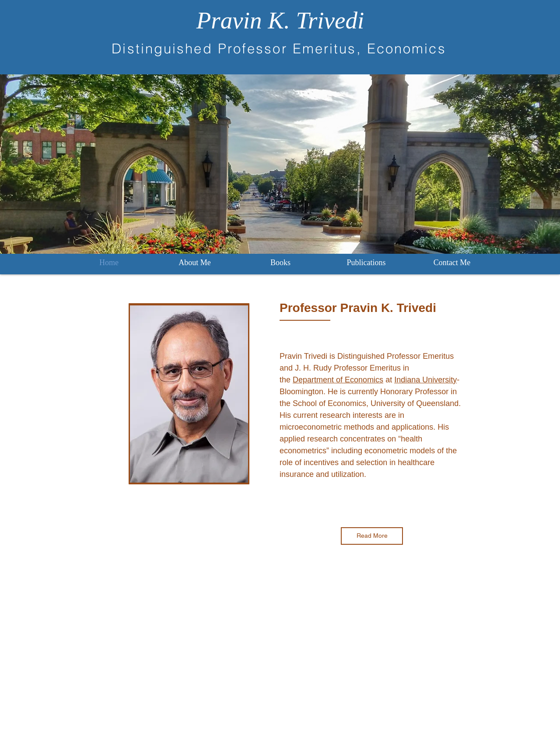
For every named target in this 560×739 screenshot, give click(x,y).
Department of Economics (338, 380)
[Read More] (372, 536)
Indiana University (425, 380)
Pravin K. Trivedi (280, 20)
